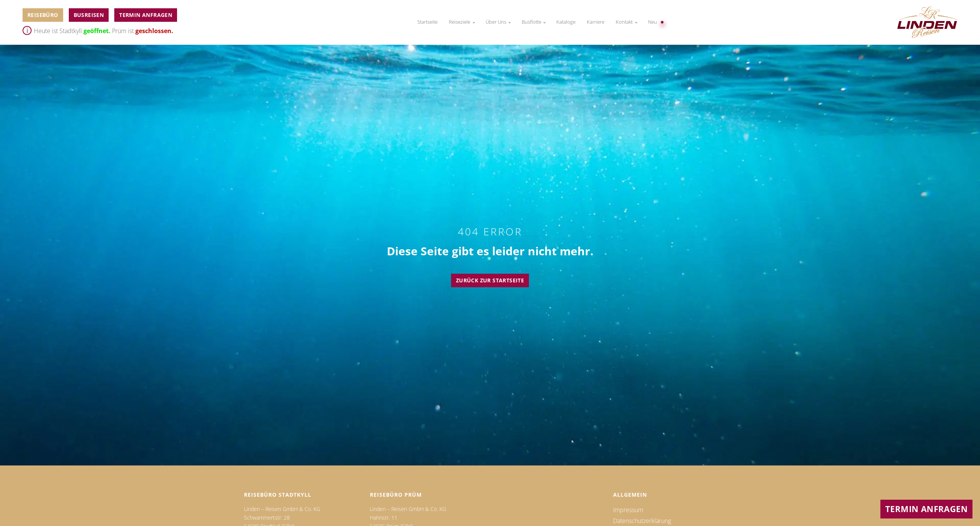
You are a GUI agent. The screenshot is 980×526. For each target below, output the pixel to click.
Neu (653, 22)
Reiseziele (460, 22)
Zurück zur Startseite (490, 280)
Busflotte (532, 22)
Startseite (427, 22)
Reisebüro (43, 15)
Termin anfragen (146, 15)
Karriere (596, 22)
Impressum (628, 510)
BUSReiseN (89, 15)
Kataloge (566, 22)
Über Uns (496, 22)
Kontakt (624, 22)
